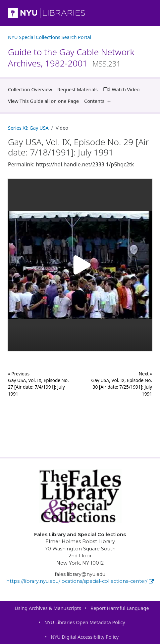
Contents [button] (99, 101)
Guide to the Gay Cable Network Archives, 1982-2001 (71, 58)
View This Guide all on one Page (43, 101)
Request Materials (78, 89)
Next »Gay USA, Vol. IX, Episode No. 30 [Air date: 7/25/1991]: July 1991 (122, 384)
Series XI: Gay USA (28, 128)
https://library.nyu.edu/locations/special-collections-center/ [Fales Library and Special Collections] (80, 581)
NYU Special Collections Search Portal (50, 37)
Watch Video (121, 89)
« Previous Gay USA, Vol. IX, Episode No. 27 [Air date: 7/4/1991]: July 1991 (38, 384)
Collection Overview (30, 89)
